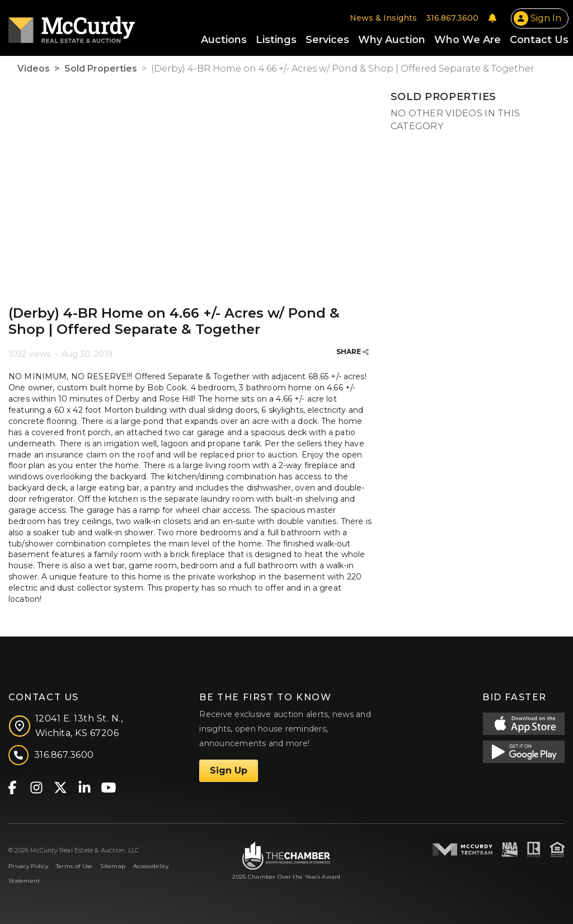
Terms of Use (74, 866)
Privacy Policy (28, 866)
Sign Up (229, 770)
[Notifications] (492, 18)
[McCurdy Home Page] (72, 26)
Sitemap (113, 866)
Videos (34, 69)
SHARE (353, 352)
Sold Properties (101, 69)
